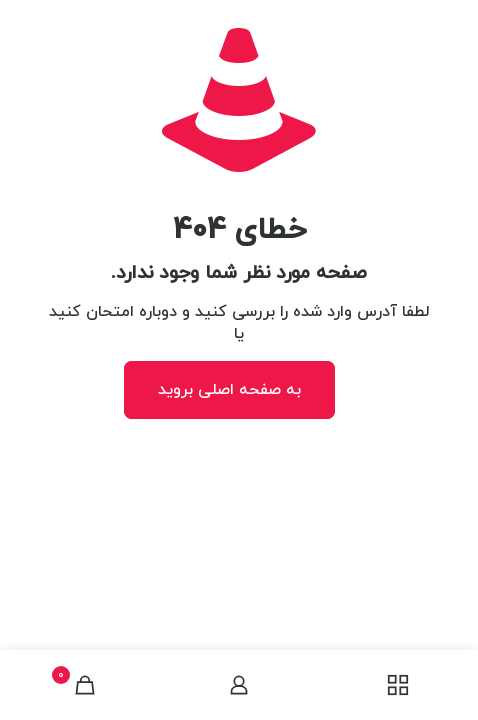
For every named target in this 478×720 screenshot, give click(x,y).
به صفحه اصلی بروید (229, 390)
